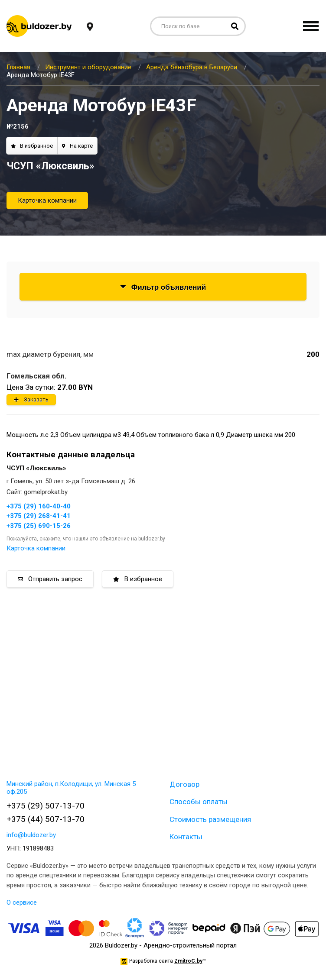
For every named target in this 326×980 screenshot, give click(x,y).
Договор (184, 784)
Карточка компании (47, 201)
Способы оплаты (199, 802)
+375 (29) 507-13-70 (46, 806)
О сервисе (22, 902)
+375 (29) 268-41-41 (39, 516)
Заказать (31, 399)
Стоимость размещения (210, 819)
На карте (77, 146)
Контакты (186, 837)
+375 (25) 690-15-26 (39, 526)
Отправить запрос (50, 579)
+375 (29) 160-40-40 (39, 506)
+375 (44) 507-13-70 (46, 819)
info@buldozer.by (31, 835)
